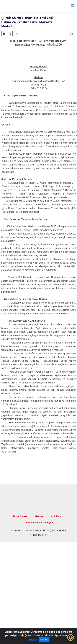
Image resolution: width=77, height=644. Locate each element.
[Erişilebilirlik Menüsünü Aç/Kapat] (71, 638)
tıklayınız (32, 640)
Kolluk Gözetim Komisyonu (40, 523)
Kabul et (44, 640)
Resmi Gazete (20, 516)
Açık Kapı (56, 516)
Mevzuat (39, 516)
